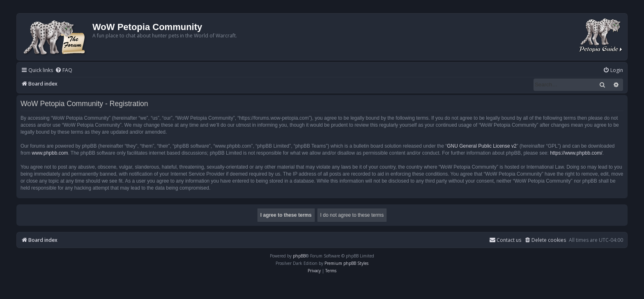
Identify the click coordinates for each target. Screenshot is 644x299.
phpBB (299, 256)
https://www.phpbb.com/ (576, 153)
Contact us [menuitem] (505, 240)
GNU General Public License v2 (482, 146)
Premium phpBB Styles (346, 263)
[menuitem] (64, 71)
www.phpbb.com (50, 153)
